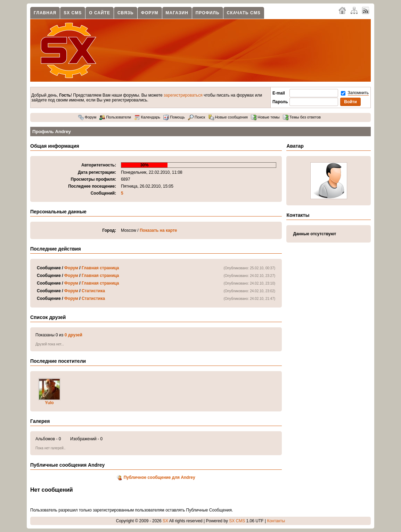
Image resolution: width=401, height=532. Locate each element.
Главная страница (100, 268)
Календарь (147, 117)
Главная (45, 13)
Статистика (93, 291)
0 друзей (73, 335)
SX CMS (73, 13)
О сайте (100, 13)
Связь (126, 13)
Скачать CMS (244, 13)
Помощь (174, 117)
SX (165, 521)
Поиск (197, 117)
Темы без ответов (302, 117)
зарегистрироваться (183, 95)
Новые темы (265, 117)
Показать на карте (158, 230)
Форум (150, 13)
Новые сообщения (228, 117)
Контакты (276, 521)
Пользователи (115, 117)
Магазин (177, 13)
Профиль (208, 13)
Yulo (49, 403)
